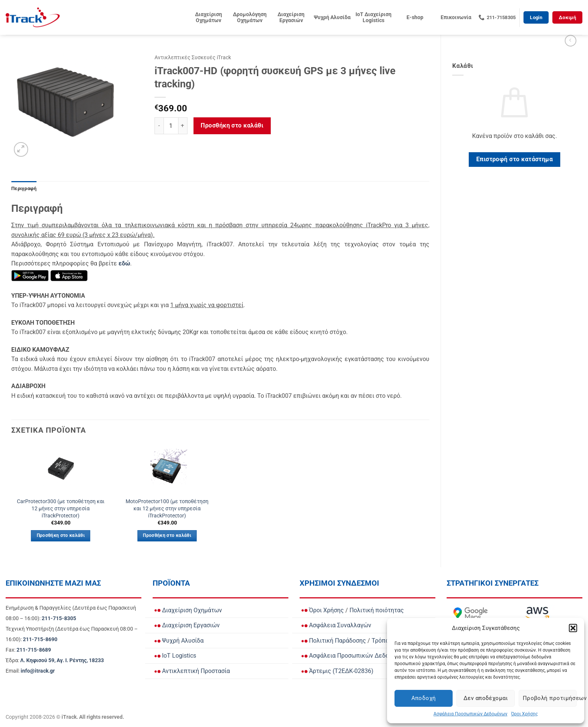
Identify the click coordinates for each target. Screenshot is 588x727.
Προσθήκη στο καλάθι (232, 126)
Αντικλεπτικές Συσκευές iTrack (193, 57)
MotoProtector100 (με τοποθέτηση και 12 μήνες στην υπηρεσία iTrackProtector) (167, 508)
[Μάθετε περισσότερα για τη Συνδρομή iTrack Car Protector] (124, 263)
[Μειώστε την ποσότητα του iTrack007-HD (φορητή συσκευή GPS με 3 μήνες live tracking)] (159, 126)
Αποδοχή (424, 698)
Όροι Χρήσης (524, 714)
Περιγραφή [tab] (24, 188)
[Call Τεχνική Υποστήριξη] (40, 639)
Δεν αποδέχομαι (486, 698)
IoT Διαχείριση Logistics (373, 17)
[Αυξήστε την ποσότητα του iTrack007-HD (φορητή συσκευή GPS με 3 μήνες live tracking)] (183, 126)
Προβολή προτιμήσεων (550, 698)
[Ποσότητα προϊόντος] (171, 126)
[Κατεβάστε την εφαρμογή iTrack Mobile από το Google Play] (30, 275)
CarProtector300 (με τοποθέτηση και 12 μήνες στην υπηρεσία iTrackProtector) (61, 508)
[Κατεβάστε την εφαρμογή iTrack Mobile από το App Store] (69, 275)
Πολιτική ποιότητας (377, 610)
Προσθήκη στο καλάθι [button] (61, 535)
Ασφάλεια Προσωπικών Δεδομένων (470, 714)
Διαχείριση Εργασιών (291, 17)
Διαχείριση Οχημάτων (208, 17)
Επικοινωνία (456, 17)
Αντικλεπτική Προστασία (192, 671)
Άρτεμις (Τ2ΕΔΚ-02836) (337, 671)
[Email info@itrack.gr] (38, 671)
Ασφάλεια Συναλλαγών (336, 625)
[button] (573, 628)
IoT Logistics (175, 656)
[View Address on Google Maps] (62, 660)
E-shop (415, 17)
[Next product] (571, 41)
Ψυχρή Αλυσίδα (332, 17)
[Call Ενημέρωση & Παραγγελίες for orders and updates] (59, 618)
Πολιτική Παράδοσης (334, 641)
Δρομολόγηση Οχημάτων (250, 17)
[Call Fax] (34, 650)
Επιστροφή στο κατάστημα (515, 159)
